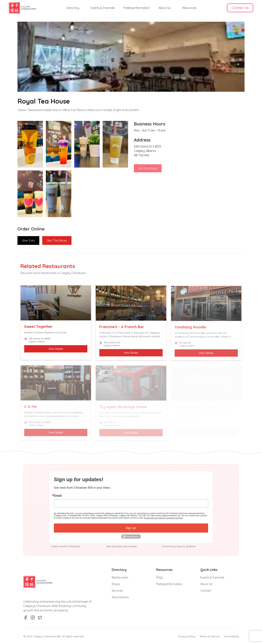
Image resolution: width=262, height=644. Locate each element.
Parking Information (137, 8)
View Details (56, 350)
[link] (22, 8)
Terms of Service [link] (210, 636)
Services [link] (117, 591)
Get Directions (148, 168)
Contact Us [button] (240, 8)
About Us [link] (206, 584)
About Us (165, 8)
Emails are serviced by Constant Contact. (163, 518)
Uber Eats (28, 240)
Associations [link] (120, 597)
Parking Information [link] (169, 584)
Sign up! (131, 528)
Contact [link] (206, 591)
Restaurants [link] (120, 577)
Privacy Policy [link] (187, 636)
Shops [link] (116, 584)
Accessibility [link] (231, 636)
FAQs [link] (160, 577)
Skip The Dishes (57, 240)
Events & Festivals (103, 8)
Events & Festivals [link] (212, 577)
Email (58, 496)
